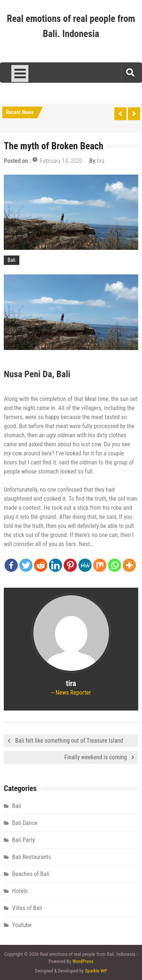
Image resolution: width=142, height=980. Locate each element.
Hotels (20, 891)
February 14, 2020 (61, 161)
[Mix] (100, 565)
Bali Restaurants (32, 857)
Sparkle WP (96, 971)
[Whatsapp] (115, 565)
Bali (12, 260)
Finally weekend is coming (96, 757)
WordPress (83, 961)
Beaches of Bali (31, 874)
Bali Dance (25, 823)
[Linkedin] (55, 565)
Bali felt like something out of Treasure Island (69, 741)
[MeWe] (85, 565)
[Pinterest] (70, 565)
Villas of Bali (27, 908)
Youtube (22, 925)
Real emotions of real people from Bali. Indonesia (71, 26)
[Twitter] (26, 565)
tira (101, 161)
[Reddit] (41, 565)
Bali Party (24, 840)
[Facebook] (11, 565)
